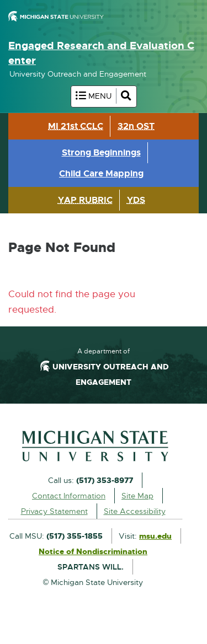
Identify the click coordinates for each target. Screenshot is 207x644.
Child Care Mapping (101, 173)
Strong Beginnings (101, 152)
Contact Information (69, 496)
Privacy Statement (54, 511)
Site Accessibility (135, 511)
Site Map (137, 496)
